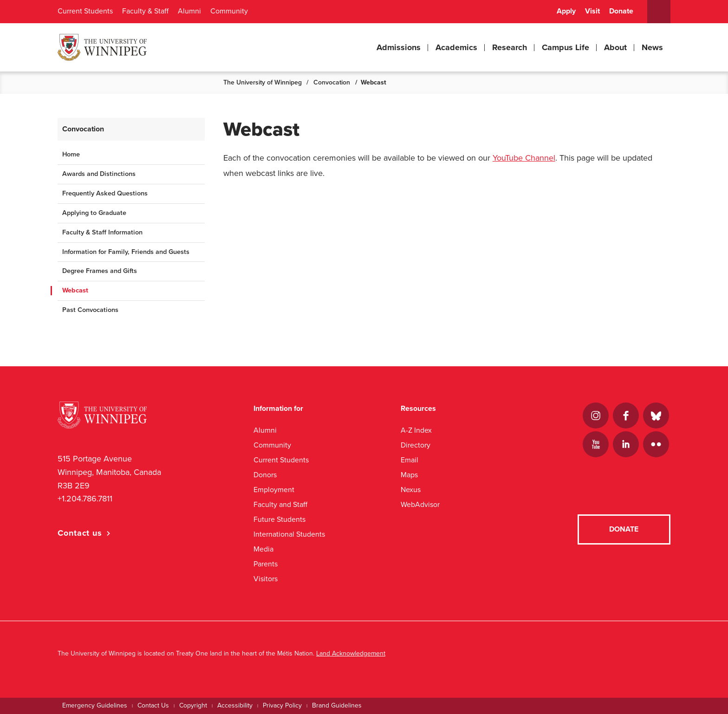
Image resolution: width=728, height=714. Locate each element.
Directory (416, 445)
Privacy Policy (282, 705)
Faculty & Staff (145, 11)
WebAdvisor (420, 504)
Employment (274, 490)
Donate (621, 11)
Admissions (399, 47)
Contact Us (153, 705)
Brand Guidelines (337, 705)
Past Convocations (90, 310)
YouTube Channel (524, 158)
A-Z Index (416, 430)
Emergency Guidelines (95, 705)
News (652, 47)
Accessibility (235, 705)
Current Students (85, 11)
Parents (266, 564)
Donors (265, 475)
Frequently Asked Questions (105, 193)
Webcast (75, 290)
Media (263, 549)
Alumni (189, 11)
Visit (592, 11)
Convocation (332, 82)
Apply (566, 11)
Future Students (279, 519)
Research (510, 47)
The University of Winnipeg (263, 82)
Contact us (80, 533)
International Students (289, 534)
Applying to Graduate (94, 213)
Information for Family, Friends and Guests (126, 252)
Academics (456, 47)
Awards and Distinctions (99, 174)
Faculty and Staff (280, 504)
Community (229, 11)
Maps (409, 475)
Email (409, 460)
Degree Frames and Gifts (100, 271)
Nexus (411, 490)
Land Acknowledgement (351, 653)
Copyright (193, 705)
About (615, 47)
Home (71, 154)
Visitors (266, 579)
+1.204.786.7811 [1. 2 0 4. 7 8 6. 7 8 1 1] (85, 499)
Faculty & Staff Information (102, 232)
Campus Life (565, 47)
